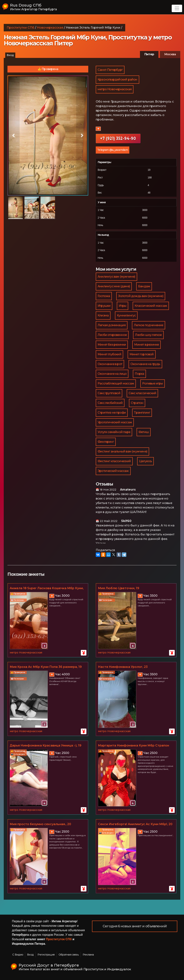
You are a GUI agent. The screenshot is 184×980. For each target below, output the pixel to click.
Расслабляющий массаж (116, 383)
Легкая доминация (112, 325)
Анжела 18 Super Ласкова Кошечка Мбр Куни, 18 (47, 588)
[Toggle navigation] (177, 8)
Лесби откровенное (112, 335)
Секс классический (142, 393)
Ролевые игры (153, 383)
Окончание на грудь (145, 364)
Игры (123, 306)
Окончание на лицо (112, 374)
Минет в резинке (146, 345)
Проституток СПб (59, 939)
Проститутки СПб (21, 28)
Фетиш (144, 432)
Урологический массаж (115, 422)
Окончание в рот (110, 364)
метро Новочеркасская (115, 89)
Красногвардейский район (117, 79)
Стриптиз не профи (112, 413)
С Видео (18, 955)
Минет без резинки (112, 345)
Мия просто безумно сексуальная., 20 (40, 824)
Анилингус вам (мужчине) (116, 277)
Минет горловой (142, 354)
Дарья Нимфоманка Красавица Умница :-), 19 (46, 745)
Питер (149, 54)
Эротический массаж (113, 471)
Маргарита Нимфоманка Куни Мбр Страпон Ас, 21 (134, 746)
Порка (139, 374)
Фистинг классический (114, 461)
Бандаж (144, 286)
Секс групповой (109, 393)
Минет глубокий (109, 354)
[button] (14, 136)
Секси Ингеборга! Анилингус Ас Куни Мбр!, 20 (135, 824)
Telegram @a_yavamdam (113, 150)
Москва (170, 54)
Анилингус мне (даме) (114, 286)
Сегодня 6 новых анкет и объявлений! (135, 926)
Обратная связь (69, 955)
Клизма (103, 315)
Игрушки (104, 306)
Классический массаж (151, 306)
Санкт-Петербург (110, 70)
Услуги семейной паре (114, 432)
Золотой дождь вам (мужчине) (141, 296)
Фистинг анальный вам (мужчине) (122, 451)
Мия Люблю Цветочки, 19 (119, 588)
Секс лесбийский (110, 403)
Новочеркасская (50, 28)
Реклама (88, 955)
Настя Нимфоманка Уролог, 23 (123, 667)
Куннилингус (126, 315)
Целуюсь (145, 461)
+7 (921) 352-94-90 (118, 138)
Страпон (137, 403)
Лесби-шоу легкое (148, 335)
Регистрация (46, 955)
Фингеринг (106, 442)
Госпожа (104, 296)
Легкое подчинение (148, 325)
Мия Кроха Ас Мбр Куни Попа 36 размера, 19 (46, 667)
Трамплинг (142, 413)
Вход (10, 55)
